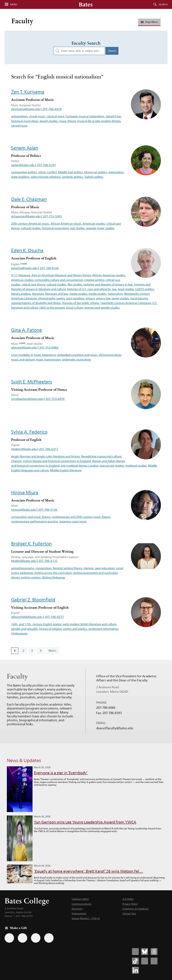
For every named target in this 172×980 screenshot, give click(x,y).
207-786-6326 (49, 268)
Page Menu (149, 22)
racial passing (139, 298)
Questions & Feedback (135, 909)
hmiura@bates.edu (24, 510)
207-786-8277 (54, 617)
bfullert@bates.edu (24, 561)
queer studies (120, 298)
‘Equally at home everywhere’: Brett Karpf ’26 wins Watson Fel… (88, 871)
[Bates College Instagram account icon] (145, 961)
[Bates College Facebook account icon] (135, 952)
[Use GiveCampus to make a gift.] (49, 938)
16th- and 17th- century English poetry (36, 624)
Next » (52, 651)
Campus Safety (80, 899)
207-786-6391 (46, 165)
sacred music (19, 126)
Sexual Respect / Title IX (86, 918)
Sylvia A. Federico (29, 432)
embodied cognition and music (77, 355)
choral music (37, 116)
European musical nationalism (85, 116)
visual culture (75, 308)
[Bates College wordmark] (86, 4)
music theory (68, 121)
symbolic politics (72, 177)
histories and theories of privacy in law (108, 285)
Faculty (22, 21)
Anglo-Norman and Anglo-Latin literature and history (45, 456)
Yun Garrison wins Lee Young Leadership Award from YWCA (85, 822)
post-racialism (75, 298)
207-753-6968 (49, 348)
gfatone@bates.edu (24, 348)
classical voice (55, 116)
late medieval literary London (80, 466)
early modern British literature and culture (90, 624)
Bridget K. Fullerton (31, 544)
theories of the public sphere (81, 303)
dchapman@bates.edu (26, 216)
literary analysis (21, 294)
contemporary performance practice (34, 522)
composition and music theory (31, 517)
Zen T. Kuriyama (28, 92)
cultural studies (31, 228)
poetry (61, 298)
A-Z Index (128, 899)
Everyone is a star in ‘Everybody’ (61, 773)
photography (47, 298)
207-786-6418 (52, 109)
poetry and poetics (75, 629)
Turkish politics (94, 177)
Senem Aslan (25, 148)
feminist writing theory (67, 568)
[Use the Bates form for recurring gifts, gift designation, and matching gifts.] (9, 938)
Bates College (27, 901)
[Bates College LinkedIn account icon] (135, 970)
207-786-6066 (106, 708)
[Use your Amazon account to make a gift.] (23, 938)
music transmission (48, 360)
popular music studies (100, 228)
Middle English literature (66, 470)
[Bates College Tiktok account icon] (135, 961)
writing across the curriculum (53, 573)
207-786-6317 (49, 449)
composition (43, 568)
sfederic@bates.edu (24, 449)
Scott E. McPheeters (32, 382)
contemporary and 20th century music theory (81, 517)
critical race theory (33, 285)
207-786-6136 (48, 510)
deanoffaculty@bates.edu (115, 728)
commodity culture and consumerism (59, 280)
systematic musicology (76, 360)
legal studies (126, 289)
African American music (66, 224)
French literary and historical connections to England (57, 461)
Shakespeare (19, 633)
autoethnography (23, 568)
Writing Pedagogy (53, 577)
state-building (20, 177)
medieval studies (136, 466)
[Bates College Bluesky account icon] (145, 952)
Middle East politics (70, 172)
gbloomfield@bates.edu (27, 617)
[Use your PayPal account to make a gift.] (36, 938)
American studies (94, 224)
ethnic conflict (47, 172)
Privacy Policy (130, 904)
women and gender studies (102, 308)
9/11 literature (21, 275)
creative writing (94, 280)
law (114, 289)
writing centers (31, 577)
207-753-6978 (55, 399)
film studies (75, 285)
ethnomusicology (110, 355)
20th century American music (30, 224)
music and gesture (23, 360)
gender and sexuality (24, 629)
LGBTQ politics (145, 289)
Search (163, 4)
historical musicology (25, 121)
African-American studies (109, 275)
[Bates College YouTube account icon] (154, 961)
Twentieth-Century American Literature (126, 303)
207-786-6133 (48, 561)
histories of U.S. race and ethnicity (89, 289)
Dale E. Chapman (29, 199)
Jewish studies (49, 121)
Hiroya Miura (25, 492)
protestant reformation (103, 629)
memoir (89, 568)
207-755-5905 (52, 216)
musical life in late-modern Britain (99, 121)
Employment (79, 913)
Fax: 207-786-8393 (109, 713)
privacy (90, 298)
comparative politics (24, 172)
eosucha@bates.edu (24, 268)
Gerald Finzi (113, 116)
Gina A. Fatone (27, 330)
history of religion (50, 629)
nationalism (116, 172)
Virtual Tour (129, 913)
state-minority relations (45, 177)
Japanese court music (73, 522)
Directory (77, 909)
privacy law (103, 298)
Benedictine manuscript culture (101, 456)
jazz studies (78, 228)
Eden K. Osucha (27, 250)
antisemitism (19, 116)
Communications (82, 904)
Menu (14, 4)
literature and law (57, 294)
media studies (78, 294)
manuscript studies (112, 466)
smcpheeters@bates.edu (27, 399)
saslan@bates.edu (23, 165)
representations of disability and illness (36, 303)
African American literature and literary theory (61, 275)
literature (38, 294)
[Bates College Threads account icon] (154, 952)
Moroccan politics (96, 172)
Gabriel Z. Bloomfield (33, 600)
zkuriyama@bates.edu (26, 109)
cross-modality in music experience (34, 355)
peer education (105, 568)
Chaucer (16, 461)
